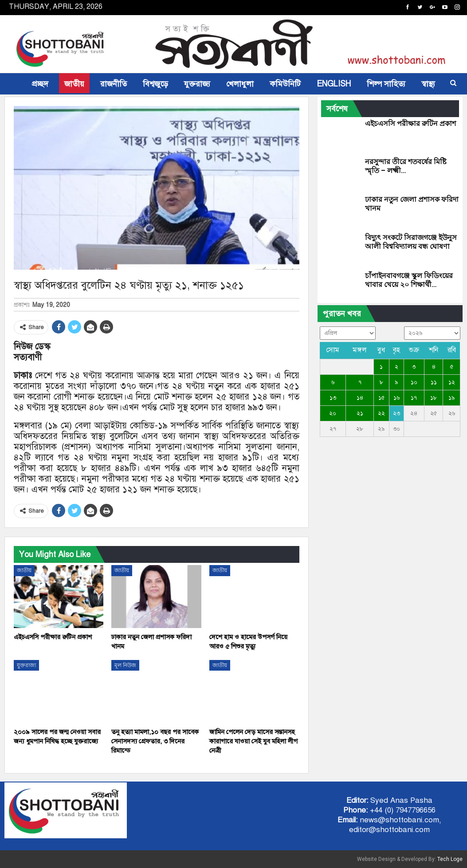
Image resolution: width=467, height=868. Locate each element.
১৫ (381, 398)
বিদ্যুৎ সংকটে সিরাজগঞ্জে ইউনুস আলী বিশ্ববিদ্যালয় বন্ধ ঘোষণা (411, 242)
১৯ (451, 398)
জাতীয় (74, 84)
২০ (333, 413)
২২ (381, 413)
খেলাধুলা (240, 84)
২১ (360, 413)
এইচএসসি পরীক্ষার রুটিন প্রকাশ (410, 124)
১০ (414, 382)
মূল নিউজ (125, 665)
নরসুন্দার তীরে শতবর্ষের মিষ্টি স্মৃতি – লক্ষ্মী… (406, 166)
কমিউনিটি (285, 84)
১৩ (333, 398)
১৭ (414, 398)
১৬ (396, 398)
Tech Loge (450, 859)
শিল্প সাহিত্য (386, 84)
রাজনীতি (114, 84)
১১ (434, 382)
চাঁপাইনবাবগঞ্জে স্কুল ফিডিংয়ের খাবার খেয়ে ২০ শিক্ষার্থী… (409, 280)
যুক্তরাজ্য (197, 84)
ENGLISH (334, 84)
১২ (452, 382)
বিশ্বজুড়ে (155, 84)
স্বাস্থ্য (428, 84)
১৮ (434, 398)
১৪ (360, 398)
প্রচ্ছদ (40, 84)
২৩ (396, 413)
